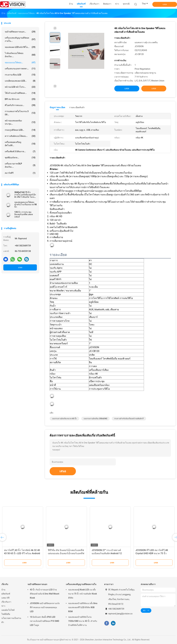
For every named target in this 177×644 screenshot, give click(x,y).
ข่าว (3, 606)
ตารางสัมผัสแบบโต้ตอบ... (20, 136)
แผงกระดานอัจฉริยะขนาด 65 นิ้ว (64, 419)
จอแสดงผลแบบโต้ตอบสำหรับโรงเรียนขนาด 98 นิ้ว (25, 204)
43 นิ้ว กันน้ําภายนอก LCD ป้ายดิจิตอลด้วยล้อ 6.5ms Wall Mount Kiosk (45, 594)
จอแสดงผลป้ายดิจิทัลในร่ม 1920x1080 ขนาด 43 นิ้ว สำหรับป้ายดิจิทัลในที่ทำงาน (83, 621)
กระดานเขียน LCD (20, 75)
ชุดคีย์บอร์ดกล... (20, 158)
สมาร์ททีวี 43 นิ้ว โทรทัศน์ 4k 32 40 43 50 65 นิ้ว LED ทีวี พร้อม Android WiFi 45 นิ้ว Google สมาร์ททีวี (22, 553)
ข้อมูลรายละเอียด (57, 107)
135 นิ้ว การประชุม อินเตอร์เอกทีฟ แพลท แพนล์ (24, 214)
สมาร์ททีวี (20, 173)
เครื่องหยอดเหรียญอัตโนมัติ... (20, 144)
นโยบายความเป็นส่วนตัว (11, 620)
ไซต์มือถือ (6, 614)
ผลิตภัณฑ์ (6, 594)
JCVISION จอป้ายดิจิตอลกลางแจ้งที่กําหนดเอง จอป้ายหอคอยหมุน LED (45, 607)
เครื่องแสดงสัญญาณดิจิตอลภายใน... (20, 39)
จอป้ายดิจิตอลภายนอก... (20, 32)
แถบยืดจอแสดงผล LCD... (20, 81)
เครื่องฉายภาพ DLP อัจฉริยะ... (20, 165)
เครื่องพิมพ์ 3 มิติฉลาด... (20, 151)
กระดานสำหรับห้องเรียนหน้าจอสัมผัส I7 (129, 419)
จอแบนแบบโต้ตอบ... (20, 62)
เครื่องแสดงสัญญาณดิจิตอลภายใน (81, 584)
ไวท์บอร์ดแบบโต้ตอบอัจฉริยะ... (20, 55)
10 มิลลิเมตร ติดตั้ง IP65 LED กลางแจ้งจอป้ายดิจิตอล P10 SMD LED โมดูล (45, 621)
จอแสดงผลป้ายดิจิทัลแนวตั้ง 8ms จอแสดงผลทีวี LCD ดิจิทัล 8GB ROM (83, 607)
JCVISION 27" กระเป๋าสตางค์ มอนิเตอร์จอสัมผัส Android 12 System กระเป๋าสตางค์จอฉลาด (107, 553)
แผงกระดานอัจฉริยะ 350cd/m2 (95, 419)
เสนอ (63, 471)
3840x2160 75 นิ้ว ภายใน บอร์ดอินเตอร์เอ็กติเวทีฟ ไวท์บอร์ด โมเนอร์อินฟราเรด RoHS (26, 195)
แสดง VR (5, 598)
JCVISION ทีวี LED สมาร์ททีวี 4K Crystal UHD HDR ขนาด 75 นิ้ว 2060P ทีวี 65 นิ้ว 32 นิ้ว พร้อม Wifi (153, 553)
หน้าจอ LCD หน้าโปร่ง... (20, 87)
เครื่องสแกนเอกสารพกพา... (20, 69)
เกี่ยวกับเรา (6, 602)
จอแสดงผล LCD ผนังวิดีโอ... (20, 47)
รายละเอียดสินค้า (77, 107)
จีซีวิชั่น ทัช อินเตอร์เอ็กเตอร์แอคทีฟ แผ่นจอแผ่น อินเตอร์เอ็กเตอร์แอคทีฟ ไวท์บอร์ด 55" (66, 553)
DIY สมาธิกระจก (20, 99)
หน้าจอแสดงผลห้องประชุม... (20, 122)
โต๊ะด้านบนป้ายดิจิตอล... (20, 93)
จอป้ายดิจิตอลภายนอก (37, 584)
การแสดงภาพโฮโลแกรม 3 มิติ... (20, 113)
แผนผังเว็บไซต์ (8, 610)
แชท (165, 4)
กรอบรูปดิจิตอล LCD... (20, 130)
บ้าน (3, 590)
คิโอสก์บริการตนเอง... (20, 105)
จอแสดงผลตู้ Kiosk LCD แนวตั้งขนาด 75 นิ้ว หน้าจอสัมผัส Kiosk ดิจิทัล (83, 594)
